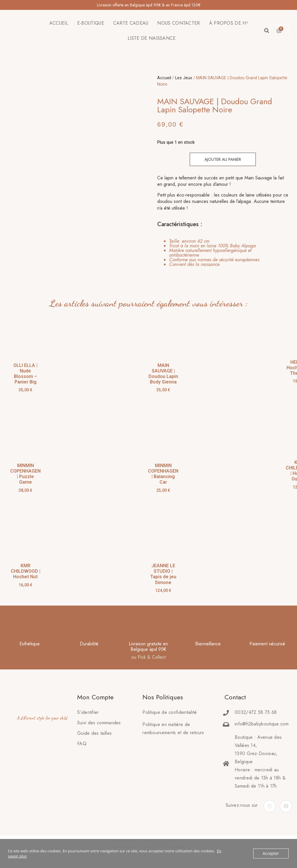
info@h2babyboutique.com (262, 724)
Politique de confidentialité (170, 712)
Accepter (271, 853)
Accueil (164, 78)
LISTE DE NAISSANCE (152, 38)
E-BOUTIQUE (91, 23)
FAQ (82, 744)
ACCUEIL (59, 23)
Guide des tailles (94, 733)
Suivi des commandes (99, 723)
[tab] (219, 253)
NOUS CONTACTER (179, 23)
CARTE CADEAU (131, 23)
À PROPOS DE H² (229, 23)
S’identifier (88, 712)
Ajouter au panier (223, 159)
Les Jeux (184, 78)
